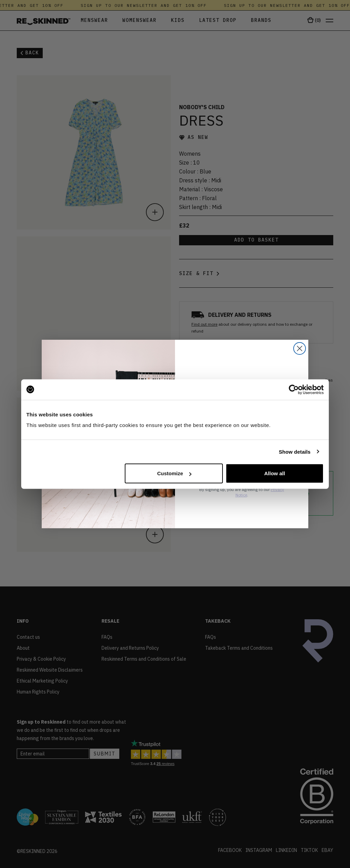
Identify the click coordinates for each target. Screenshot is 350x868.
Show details (295, 451)
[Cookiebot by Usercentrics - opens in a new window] (294, 389)
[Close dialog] (300, 348)
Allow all (275, 473)
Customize (174, 473)
